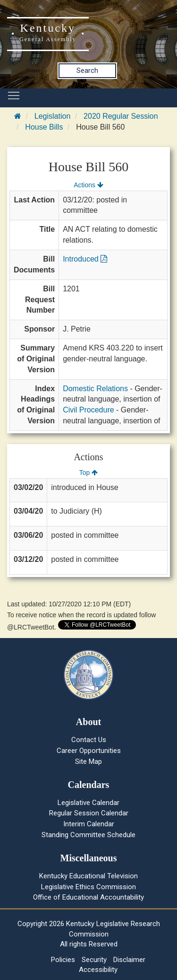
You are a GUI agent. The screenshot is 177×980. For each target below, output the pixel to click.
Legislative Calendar (88, 803)
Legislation (53, 116)
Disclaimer (129, 960)
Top (88, 472)
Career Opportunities (89, 751)
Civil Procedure (88, 410)
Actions (88, 185)
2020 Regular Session (121, 116)
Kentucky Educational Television (88, 876)
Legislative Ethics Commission (88, 887)
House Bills (44, 127)
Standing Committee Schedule (88, 835)
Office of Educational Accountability (88, 897)
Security (94, 960)
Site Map (88, 761)
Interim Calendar (89, 824)
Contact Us (89, 740)
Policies (63, 960)
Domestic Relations (95, 389)
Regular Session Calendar (89, 813)
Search (87, 70)
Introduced (85, 259)
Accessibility (98, 970)
